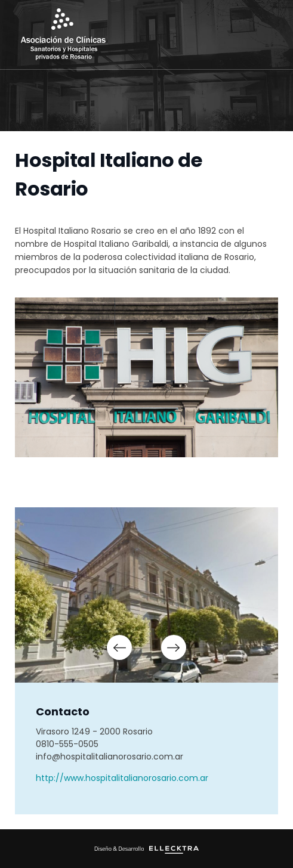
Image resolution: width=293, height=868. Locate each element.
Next (174, 647)
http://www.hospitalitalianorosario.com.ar (122, 778)
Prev (119, 647)
